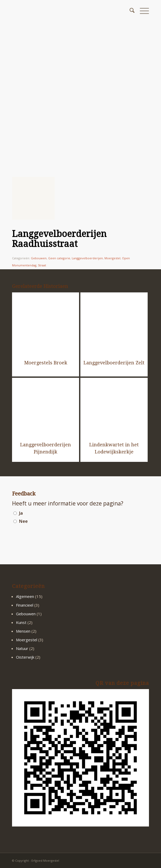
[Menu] (142, 11)
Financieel (25, 605)
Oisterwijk (25, 657)
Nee (23, 521)
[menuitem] (129, 11)
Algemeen (25, 596)
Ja (21, 513)
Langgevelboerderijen (87, 258)
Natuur (22, 648)
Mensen (23, 631)
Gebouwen (39, 258)
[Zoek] (129, 11)
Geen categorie (59, 258)
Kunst (21, 622)
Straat (42, 265)
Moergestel (112, 258)
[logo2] (67, 11)
